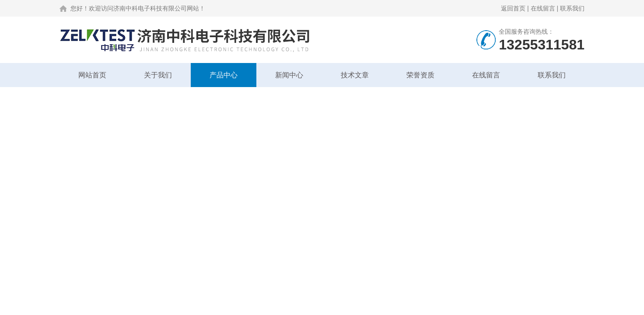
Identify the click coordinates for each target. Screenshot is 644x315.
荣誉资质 (420, 75)
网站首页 (92, 75)
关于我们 (158, 75)
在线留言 (543, 8)
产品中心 (224, 75)
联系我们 (572, 8)
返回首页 (513, 8)
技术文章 (355, 75)
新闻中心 (289, 75)
